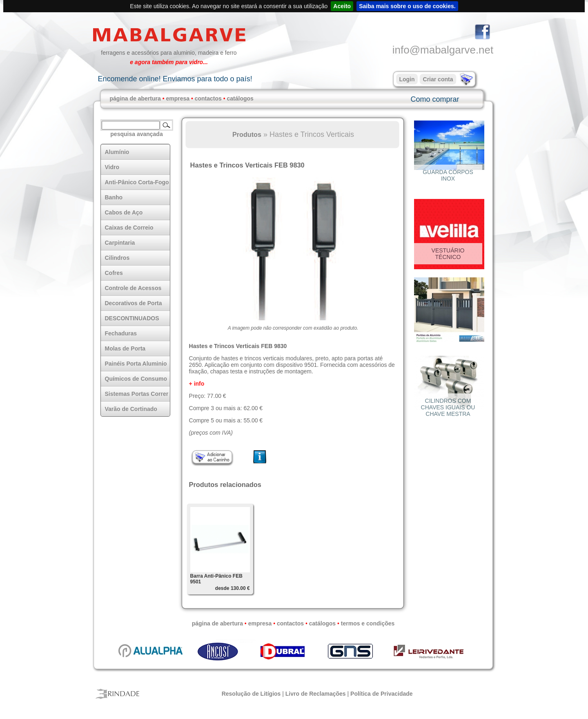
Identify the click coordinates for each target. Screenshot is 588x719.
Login (407, 79)
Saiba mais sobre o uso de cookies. (407, 6)
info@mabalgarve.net (443, 50)
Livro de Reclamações (316, 694)
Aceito (342, 6)
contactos (208, 98)
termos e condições (368, 623)
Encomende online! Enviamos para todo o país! (175, 79)
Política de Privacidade (382, 694)
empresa (178, 98)
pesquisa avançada (136, 134)
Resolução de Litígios (251, 694)
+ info (197, 384)
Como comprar (435, 99)
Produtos (247, 134)
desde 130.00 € (233, 588)
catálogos (240, 98)
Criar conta (438, 79)
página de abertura (135, 98)
